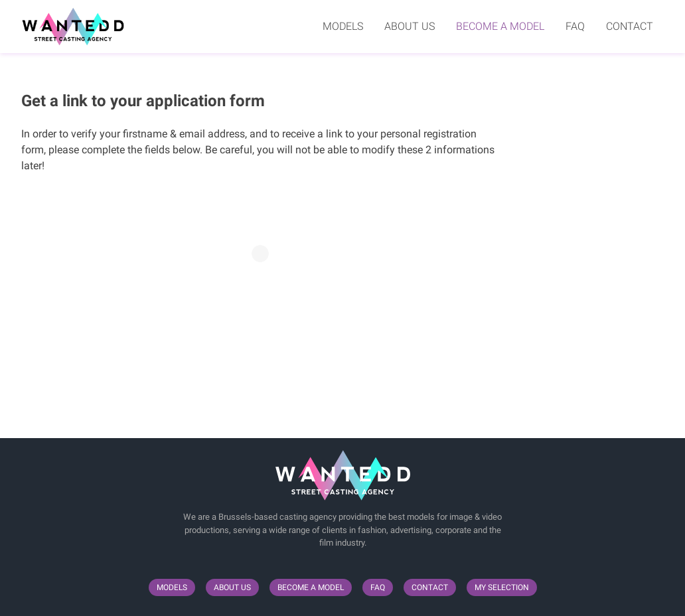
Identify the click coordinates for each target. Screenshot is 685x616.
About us (410, 26)
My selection (502, 587)
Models (343, 26)
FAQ (575, 26)
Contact (630, 26)
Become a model (500, 26)
